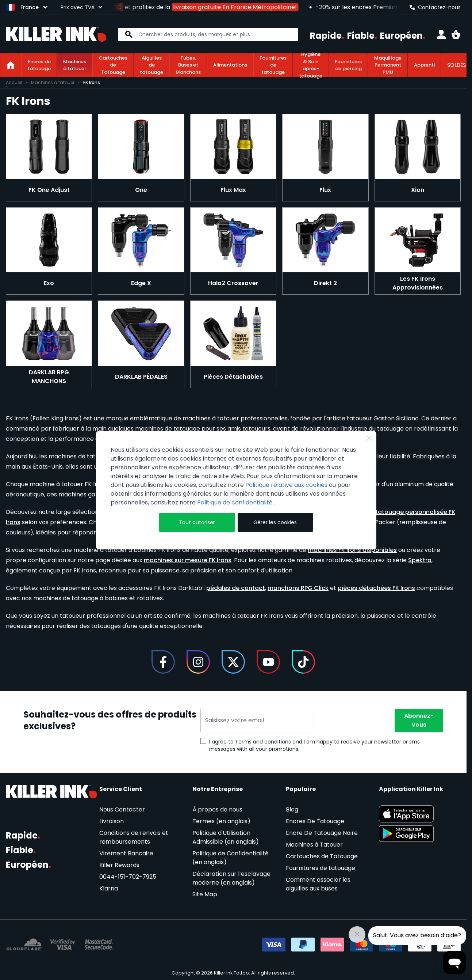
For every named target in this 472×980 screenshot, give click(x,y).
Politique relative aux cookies (286, 485)
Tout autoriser (197, 522)
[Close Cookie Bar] (369, 438)
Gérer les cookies (275, 522)
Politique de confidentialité (236, 502)
